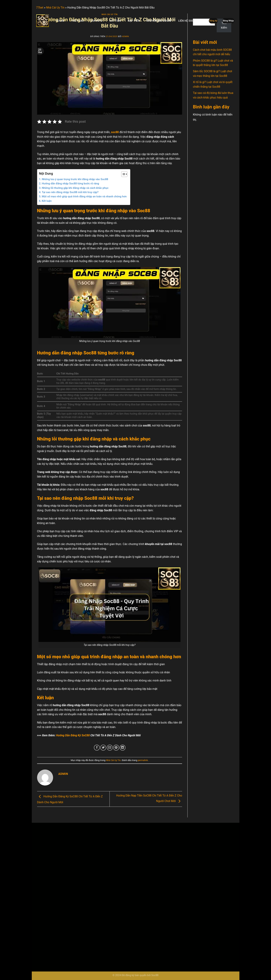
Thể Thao (77, 21)
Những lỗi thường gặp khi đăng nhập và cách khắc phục (75, 188)
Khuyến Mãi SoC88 (159, 21)
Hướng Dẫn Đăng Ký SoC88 (73, 735)
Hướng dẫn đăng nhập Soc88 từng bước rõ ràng (70, 184)
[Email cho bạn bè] (110, 748)
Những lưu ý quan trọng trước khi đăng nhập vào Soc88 (75, 179)
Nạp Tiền (134, 21)
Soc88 (60, 21)
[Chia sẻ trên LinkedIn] (123, 748)
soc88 (115, 132)
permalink (143, 760)
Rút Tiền (115, 21)
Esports (97, 21)
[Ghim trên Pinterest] (116, 748)
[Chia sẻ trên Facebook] (97, 748)
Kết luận (47, 201)
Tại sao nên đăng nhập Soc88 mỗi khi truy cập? (70, 192)
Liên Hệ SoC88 (187, 21)
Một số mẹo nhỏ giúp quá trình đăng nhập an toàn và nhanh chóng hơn (84, 196)
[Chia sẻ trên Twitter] (103, 748)
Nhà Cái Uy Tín (113, 760)
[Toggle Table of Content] (123, 174)
